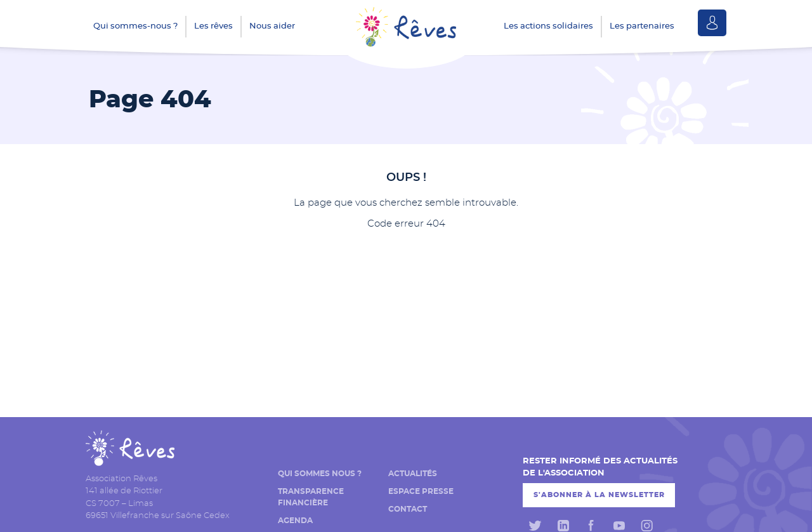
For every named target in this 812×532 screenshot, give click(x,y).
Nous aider (272, 26)
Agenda (295, 521)
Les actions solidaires (548, 26)
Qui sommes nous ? (320, 474)
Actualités (413, 474)
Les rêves (213, 26)
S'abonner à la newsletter (599, 495)
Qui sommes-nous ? (135, 26)
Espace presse (421, 491)
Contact (408, 509)
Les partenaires (642, 26)
